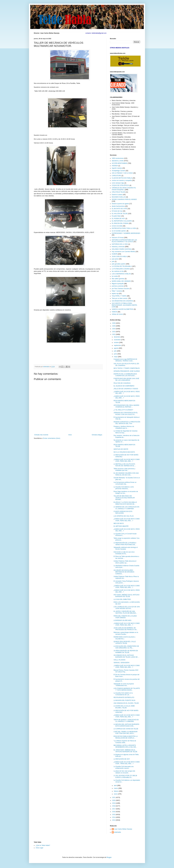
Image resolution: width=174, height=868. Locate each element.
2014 (114, 817)
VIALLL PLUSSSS (120, 660)
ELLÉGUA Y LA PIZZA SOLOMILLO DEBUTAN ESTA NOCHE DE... (125, 503)
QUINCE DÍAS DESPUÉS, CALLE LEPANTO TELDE (125, 642)
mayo (116, 357)
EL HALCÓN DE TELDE (120, 214)
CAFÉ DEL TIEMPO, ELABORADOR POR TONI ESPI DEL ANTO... (125, 733)
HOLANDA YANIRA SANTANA (122, 249)
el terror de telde (117, 226)
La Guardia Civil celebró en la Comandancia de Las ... (123, 694)
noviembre (118, 340)
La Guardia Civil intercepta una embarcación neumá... (124, 767)
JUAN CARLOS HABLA (119, 257)
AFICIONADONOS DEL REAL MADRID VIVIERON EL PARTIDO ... (126, 406)
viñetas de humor (117, 314)
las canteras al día (118, 271)
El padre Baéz (116, 216)
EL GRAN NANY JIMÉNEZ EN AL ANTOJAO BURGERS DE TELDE (125, 751)
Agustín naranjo (117, 168)
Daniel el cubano (117, 195)
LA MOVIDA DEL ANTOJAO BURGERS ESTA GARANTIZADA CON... (126, 725)
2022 (114, 334)
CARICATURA (116, 176)
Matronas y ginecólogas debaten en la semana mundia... (126, 633)
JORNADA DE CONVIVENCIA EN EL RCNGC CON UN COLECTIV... (126, 414)
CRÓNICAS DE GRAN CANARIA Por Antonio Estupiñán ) (124, 189)
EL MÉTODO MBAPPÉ (121, 526)
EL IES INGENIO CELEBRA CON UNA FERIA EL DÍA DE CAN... (126, 474)
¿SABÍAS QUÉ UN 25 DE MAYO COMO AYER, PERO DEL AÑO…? (127, 520)
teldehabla (118, 832)
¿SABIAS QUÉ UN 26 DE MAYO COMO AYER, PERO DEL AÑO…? (127, 460)
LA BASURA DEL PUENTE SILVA (124, 700)
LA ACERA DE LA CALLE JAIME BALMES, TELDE (124, 707)
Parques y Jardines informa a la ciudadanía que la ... (124, 427)
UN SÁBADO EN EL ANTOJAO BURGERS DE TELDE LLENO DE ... (126, 656)
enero (116, 794)
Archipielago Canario (118, 171)
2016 (114, 812)
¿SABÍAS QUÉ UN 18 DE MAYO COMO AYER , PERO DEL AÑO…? (127, 763)
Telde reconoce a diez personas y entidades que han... (124, 469)
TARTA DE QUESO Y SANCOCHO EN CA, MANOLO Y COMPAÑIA (126, 721)
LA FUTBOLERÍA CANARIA (121, 269)
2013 (114, 820)
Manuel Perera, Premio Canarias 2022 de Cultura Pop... (126, 671)
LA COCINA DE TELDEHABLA (122, 266)
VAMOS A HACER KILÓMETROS (123, 309)
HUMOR (114, 254)
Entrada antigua (97, 435)
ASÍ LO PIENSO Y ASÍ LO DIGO (122, 173)
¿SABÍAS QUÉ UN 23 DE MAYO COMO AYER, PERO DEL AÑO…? (127, 587)
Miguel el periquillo (118, 284)
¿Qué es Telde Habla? (43, 845)
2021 (114, 797)
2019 (114, 803)
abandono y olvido (118, 161)
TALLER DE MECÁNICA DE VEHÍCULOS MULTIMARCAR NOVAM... (124, 498)
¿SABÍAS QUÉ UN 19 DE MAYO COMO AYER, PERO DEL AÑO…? (127, 716)
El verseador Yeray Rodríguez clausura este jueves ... (126, 582)
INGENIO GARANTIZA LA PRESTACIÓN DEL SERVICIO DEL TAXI (127, 423)
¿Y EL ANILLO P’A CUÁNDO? (123, 410)
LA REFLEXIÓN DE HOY (122, 759)
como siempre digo (118, 183)
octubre (117, 343)
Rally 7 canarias (117, 291)
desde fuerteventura (118, 206)
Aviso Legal (39, 848)
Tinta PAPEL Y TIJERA (119, 296)
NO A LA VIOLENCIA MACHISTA (124, 452)
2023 (114, 332)
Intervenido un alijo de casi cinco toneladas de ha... (124, 553)
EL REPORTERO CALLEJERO (122, 221)
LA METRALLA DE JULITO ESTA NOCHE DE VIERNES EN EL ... (125, 465)
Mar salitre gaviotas (118, 279)
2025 (114, 326)
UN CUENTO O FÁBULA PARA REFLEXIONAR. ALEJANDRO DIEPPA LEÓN (124, 305)
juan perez (115, 259)
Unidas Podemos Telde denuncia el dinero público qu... (125, 562)
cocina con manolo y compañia (122, 180)
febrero (116, 791)
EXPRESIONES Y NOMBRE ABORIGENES (126, 233)
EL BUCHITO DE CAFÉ (119, 209)
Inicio (70, 435)
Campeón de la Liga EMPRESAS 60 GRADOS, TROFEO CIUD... (125, 360)
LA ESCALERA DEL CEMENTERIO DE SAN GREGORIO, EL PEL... (126, 647)
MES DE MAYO (119, 523)
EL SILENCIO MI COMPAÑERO (124, 386)
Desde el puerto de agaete (120, 204)
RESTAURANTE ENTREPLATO (124, 697)
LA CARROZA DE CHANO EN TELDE (126, 729)
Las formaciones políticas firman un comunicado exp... (125, 483)
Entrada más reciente (41, 435)
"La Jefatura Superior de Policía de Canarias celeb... (125, 742)
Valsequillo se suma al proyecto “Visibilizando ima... (124, 685)
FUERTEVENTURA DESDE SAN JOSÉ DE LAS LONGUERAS (126, 379)
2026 (114, 323)
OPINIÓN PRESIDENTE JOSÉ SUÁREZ (127, 371)
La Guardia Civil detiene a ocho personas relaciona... (124, 488)
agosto (116, 348)
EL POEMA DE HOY (118, 219)
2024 (114, 329)
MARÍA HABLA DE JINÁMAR (121, 281)
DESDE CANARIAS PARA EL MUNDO (124, 199)
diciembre (117, 337)
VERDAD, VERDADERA (121, 663)
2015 (114, 815)
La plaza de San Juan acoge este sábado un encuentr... (124, 772)
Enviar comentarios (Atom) (52, 438)
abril (116, 786)
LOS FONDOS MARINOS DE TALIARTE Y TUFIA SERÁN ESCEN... (127, 689)
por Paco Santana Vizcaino (121, 289)
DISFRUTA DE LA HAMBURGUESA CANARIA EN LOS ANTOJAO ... (125, 375)
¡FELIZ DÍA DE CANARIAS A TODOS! (126, 389)
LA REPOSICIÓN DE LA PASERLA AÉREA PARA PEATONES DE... (125, 544)
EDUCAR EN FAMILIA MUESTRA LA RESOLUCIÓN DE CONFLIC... (126, 737)
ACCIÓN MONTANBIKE (120, 163)
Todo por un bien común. (120, 298)
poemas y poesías (118, 286)
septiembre (118, 345)
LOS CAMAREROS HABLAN (121, 274)
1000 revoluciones (118, 158)
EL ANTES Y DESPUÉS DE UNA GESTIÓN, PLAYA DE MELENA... (125, 612)
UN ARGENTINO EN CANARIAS (122, 301)
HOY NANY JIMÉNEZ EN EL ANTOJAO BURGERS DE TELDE (127, 596)
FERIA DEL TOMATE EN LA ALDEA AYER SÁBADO (125, 617)
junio (116, 354)
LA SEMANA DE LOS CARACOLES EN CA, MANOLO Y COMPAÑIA (126, 508)
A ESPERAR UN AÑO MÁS (122, 620)
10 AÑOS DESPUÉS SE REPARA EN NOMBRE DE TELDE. (126, 652)
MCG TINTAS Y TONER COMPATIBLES (127, 368)
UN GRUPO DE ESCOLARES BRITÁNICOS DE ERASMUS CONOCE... (124, 572)
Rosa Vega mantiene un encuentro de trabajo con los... (126, 492)
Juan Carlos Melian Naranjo (123, 829)
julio (113, 261)
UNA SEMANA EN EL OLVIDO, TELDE (126, 703)
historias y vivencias (118, 247)
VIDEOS (114, 312)
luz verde (115, 276)
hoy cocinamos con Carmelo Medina (123, 252)
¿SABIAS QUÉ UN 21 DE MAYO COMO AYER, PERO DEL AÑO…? (127, 624)
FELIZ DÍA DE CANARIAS (122, 383)
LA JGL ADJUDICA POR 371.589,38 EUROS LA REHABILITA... (125, 776)
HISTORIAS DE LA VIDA (120, 244)
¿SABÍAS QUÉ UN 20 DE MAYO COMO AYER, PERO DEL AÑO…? (127, 666)
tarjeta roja (115, 294)
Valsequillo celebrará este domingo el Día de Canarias (126, 548)
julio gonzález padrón (119, 264)
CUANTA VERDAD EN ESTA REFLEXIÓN (123, 512)
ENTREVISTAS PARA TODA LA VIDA (124, 228)
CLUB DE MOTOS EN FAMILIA (122, 178)
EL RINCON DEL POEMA (120, 223)
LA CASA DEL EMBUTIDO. (122, 599)
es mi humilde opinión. (119, 231)
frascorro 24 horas (118, 238)
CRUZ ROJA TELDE (118, 192)
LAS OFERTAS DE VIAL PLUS (124, 516)
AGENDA (115, 166)
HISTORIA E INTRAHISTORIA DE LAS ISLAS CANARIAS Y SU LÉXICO (124, 241)
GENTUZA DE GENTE (121, 449)
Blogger (109, 857)
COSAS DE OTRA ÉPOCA (120, 185)
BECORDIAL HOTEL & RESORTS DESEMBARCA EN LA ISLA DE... (125, 746)
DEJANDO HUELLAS (119, 197)
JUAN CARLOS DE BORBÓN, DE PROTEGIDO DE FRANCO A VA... (126, 629)
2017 (114, 809)
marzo (116, 788)
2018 (114, 806)
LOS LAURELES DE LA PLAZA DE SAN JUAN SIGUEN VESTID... (127, 608)
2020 (114, 800)
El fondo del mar (117, 211)
